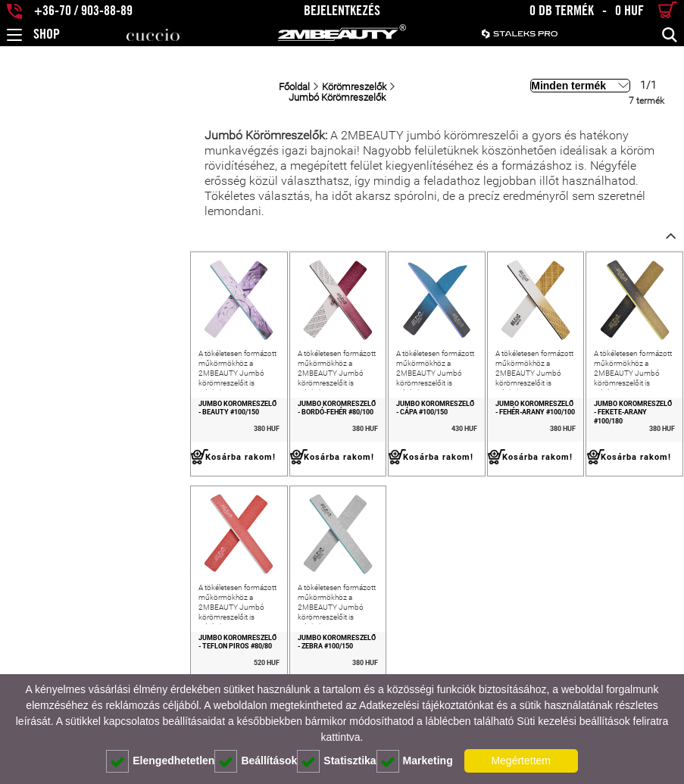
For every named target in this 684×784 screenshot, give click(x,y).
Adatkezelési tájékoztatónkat (426, 705)
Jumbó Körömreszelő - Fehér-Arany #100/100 (473, 404)
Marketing (415, 761)
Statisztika (336, 761)
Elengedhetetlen (160, 761)
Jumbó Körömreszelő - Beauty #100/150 (64, 404)
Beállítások (256, 761)
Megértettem (521, 761)
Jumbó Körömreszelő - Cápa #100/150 (333, 404)
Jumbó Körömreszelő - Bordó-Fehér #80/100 (200, 404)
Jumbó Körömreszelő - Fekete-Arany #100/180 (611, 404)
